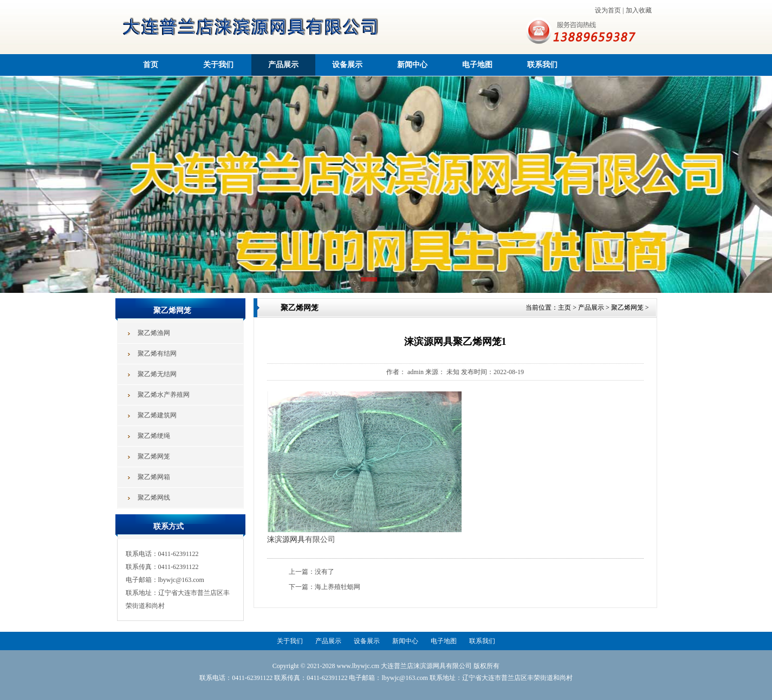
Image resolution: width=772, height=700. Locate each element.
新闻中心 (412, 65)
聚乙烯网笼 (627, 308)
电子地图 (477, 65)
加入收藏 (639, 10)
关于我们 (218, 65)
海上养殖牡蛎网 (338, 587)
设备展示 (347, 65)
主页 (565, 308)
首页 (151, 65)
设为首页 (608, 10)
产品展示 (283, 65)
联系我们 (542, 65)
